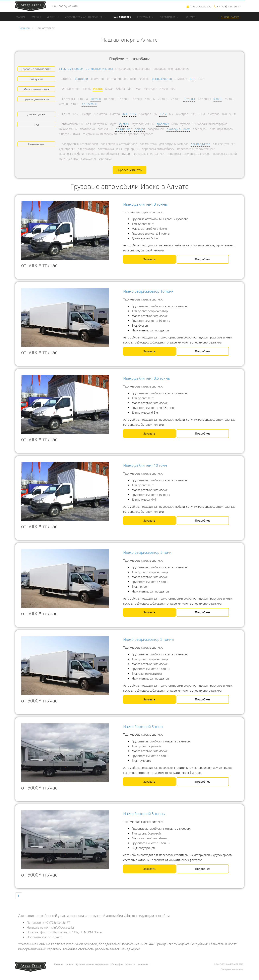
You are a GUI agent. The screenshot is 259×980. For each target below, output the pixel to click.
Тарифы (36, 17)
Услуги (53, 17)
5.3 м (133, 114)
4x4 (125, 114)
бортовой (82, 79)
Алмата (73, 6)
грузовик (163, 124)
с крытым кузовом (71, 69)
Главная (21, 17)
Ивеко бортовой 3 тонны (144, 814)
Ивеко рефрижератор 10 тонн (148, 291)
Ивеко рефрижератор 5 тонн (147, 552)
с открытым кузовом (99, 69)
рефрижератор (162, 79)
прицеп (140, 129)
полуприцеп (124, 129)
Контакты (191, 17)
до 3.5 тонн (89, 104)
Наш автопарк (122, 17)
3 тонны (189, 99)
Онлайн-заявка (230, 17)
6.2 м (163, 114)
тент (192, 79)
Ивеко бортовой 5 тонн (143, 727)
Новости (131, 964)
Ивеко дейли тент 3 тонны (145, 204)
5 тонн (218, 99)
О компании (169, 17)
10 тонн (96, 99)
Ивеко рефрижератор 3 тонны (149, 639)
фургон (124, 124)
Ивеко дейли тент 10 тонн (145, 465)
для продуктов (200, 144)
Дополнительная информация (86, 17)
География (145, 17)
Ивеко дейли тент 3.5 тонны (147, 378)
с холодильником (178, 129)
